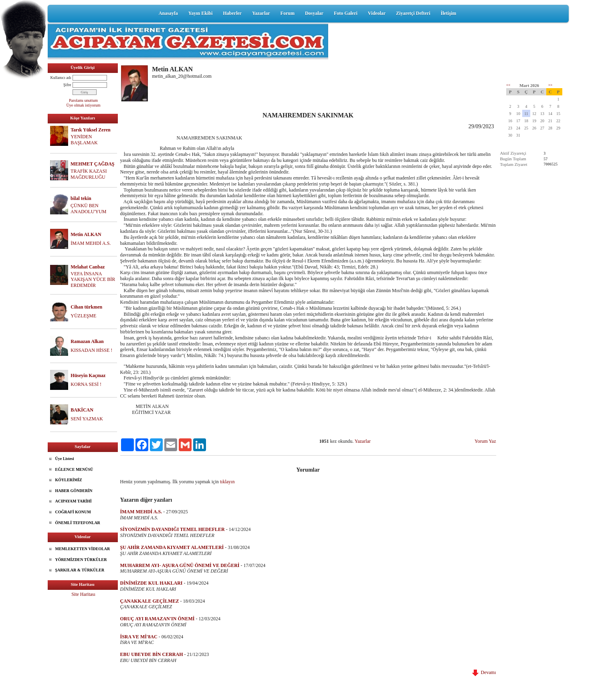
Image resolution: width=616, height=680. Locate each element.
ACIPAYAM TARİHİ (74, 501)
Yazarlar (261, 13)
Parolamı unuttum (83, 100)
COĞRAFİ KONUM (73, 512)
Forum (288, 13)
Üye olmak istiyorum (84, 105)
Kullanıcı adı (61, 78)
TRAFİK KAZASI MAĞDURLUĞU (89, 174)
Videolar (377, 13)
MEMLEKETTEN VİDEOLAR (83, 549)
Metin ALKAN (86, 234)
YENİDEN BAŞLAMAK (84, 140)
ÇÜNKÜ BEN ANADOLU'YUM (89, 209)
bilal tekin (81, 198)
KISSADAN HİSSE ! (91, 350)
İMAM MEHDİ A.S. (91, 243)
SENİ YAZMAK (87, 419)
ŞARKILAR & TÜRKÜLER (80, 570)
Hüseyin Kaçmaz (88, 375)
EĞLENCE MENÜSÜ (74, 469)
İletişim (448, 13)
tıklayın (227, 482)
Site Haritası (83, 594)
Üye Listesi (65, 459)
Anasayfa (168, 13)
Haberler (232, 13)
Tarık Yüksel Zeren (91, 130)
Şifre (67, 85)
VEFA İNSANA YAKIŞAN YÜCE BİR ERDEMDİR (93, 280)
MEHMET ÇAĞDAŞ (92, 164)
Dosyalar (314, 13)
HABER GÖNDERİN (74, 491)
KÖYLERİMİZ (69, 480)
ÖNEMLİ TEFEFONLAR (78, 523)
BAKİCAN (82, 410)
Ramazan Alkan (87, 341)
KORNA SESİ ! (86, 384)
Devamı (484, 672)
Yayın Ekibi (200, 13)
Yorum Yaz (485, 441)
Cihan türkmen (86, 307)
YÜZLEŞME (83, 316)
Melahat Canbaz (88, 267)
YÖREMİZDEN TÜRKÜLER (81, 560)
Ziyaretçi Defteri (413, 13)
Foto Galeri (346, 13)
